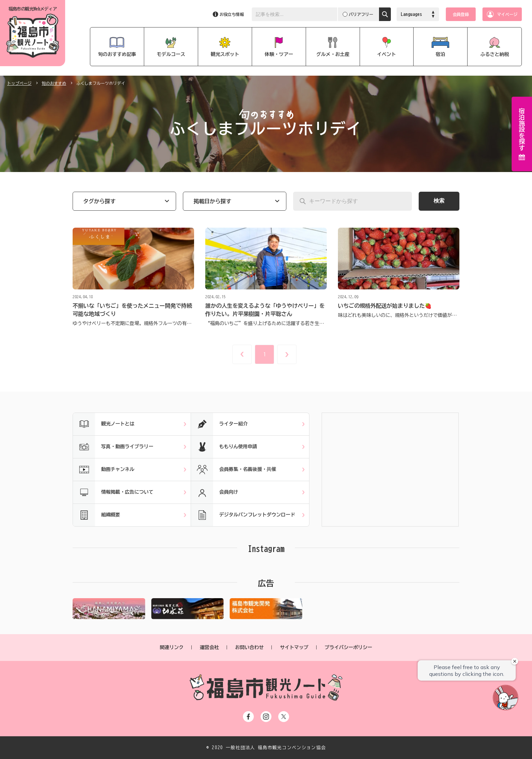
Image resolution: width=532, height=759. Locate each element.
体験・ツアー (279, 54)
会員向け (215, 492)
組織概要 (97, 515)
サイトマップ (294, 647)
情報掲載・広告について (113, 492)
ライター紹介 (219, 424)
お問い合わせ (249, 647)
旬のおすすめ (54, 83)
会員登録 (461, 14)
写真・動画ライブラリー (113, 447)
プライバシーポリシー (348, 647)
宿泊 (440, 54)
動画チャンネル (104, 470)
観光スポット (225, 54)
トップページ (19, 83)
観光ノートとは (104, 424)
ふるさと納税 (495, 54)
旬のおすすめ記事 (117, 54)
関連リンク (172, 647)
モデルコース (171, 54)
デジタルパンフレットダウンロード (243, 515)
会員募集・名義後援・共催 (234, 470)
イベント (386, 54)
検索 (439, 201)
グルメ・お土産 (333, 54)
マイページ (507, 14)
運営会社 (209, 647)
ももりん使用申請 (224, 447)
